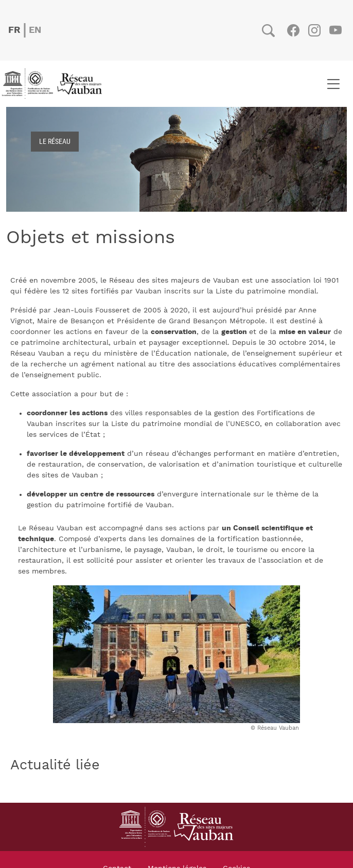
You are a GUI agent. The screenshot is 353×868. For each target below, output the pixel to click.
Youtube (335, 30)
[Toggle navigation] (333, 84)
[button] (177, 654)
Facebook (293, 30)
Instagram (314, 30)
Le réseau (55, 141)
